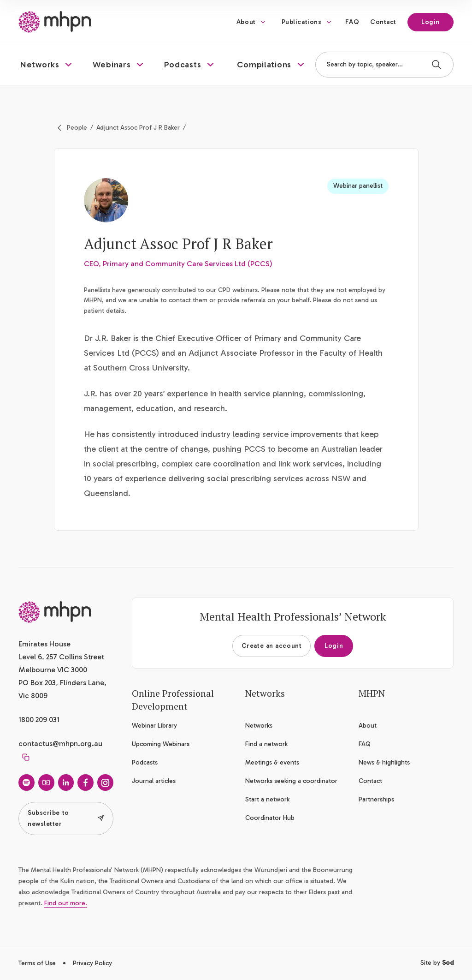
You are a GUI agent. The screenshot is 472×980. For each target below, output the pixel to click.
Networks (259, 726)
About (246, 22)
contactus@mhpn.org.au (60, 744)
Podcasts (145, 762)
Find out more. (66, 903)
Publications (302, 22)
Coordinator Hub (270, 818)
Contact (383, 22)
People (77, 128)
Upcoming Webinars (161, 744)
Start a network (267, 799)
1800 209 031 (39, 720)
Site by (437, 963)
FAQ (352, 22)
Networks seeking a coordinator (291, 781)
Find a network (266, 744)
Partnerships (376, 799)
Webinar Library (154, 726)
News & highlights (384, 762)
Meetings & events (272, 762)
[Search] (437, 65)
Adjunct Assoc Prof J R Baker (138, 128)
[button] (47, 65)
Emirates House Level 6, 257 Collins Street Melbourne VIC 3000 (61, 657)
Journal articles (154, 781)
